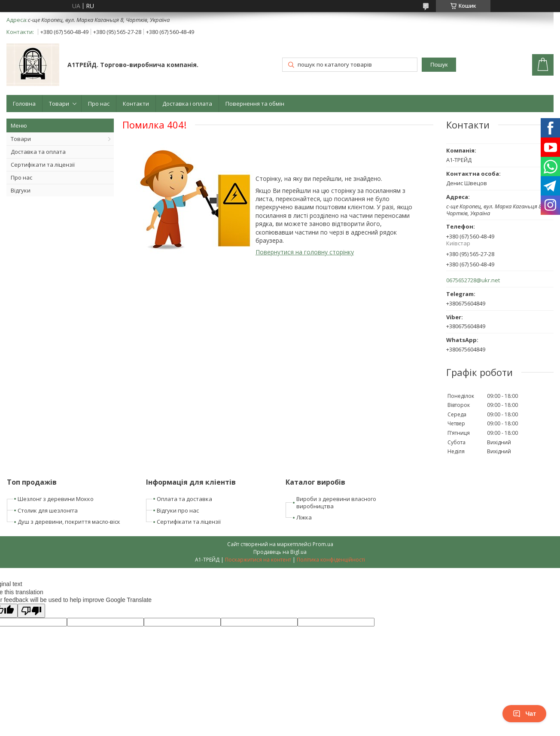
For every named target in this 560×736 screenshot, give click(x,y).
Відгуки (21, 190)
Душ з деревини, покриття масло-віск (69, 522)
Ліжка (304, 517)
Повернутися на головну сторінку (305, 252)
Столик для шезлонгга (48, 510)
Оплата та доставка (184, 499)
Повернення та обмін (255, 104)
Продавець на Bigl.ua (280, 552)
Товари (59, 104)
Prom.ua (323, 544)
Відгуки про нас (178, 510)
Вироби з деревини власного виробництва (336, 502)
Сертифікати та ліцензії (43, 165)
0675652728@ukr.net (473, 280)
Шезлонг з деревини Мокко (56, 499)
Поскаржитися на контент (258, 560)
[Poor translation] (31, 611)
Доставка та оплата (38, 152)
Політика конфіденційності (331, 560)
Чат (524, 714)
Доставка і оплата (187, 104)
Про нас (99, 104)
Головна (24, 104)
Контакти (136, 104)
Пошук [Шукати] (439, 65)
